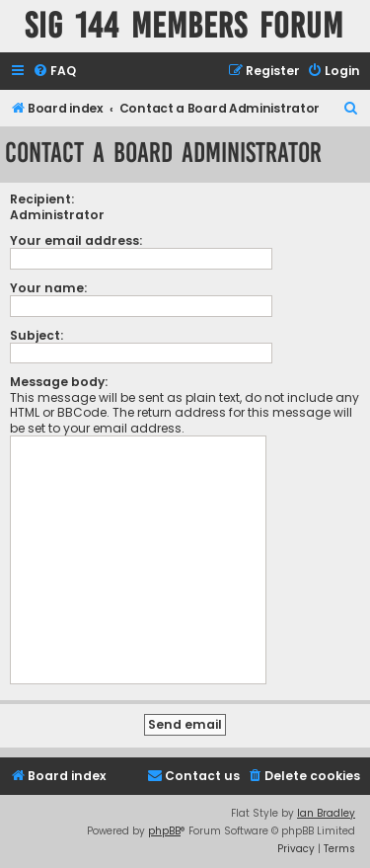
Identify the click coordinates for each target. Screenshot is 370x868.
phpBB (164, 831)
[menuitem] (54, 72)
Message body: (59, 382)
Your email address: (76, 240)
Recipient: (42, 199)
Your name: (48, 288)
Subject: (37, 335)
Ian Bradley (326, 813)
